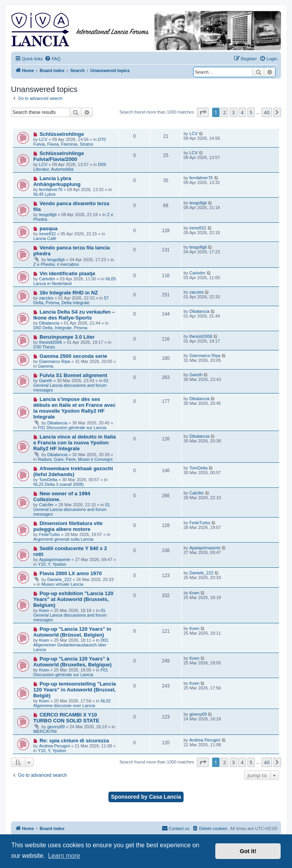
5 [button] (251, 112)
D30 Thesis (44, 347)
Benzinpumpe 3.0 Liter (67, 337)
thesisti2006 (51, 342)
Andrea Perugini (55, 746)
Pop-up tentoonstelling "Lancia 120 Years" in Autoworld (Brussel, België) (75, 690)
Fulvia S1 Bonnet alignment (73, 375)
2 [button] (224, 112)
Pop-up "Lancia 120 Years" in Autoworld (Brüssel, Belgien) (72, 632)
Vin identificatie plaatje (68, 273)
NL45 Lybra (44, 194)
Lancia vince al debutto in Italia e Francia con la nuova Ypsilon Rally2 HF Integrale (75, 443)
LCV (43, 139)
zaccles (46, 298)
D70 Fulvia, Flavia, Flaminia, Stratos (69, 142)
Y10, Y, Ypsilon (52, 564)
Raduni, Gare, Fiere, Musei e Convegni (75, 459)
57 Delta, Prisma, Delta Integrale (71, 300)
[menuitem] (52, 59)
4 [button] (242, 112)
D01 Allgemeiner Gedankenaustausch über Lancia (71, 645)
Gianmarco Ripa (55, 361)
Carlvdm (47, 279)
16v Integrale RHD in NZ (69, 293)
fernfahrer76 (51, 189)
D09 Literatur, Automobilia (69, 167)
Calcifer (46, 505)
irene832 (48, 234)
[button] (203, 112)
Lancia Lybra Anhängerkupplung (57, 181)
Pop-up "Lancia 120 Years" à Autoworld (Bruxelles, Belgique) (72, 662)
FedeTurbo (50, 534)
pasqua (49, 228)
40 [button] (267, 112)
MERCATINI (45, 731)
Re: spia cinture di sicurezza (74, 741)
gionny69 (56, 727)
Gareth (46, 381)
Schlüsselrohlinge (62, 134)
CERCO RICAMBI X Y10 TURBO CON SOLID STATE (66, 718)
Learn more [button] (64, 856)
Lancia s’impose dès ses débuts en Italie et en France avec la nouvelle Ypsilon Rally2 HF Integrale (74, 408)
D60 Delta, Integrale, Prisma (60, 328)
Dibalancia (49, 323)
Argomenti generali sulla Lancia (63, 539)
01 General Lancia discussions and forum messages (71, 385)
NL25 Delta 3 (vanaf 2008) (59, 484)
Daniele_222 (59, 579)
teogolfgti (48, 215)
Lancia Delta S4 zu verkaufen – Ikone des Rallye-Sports (74, 315)
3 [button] (233, 112)
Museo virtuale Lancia (62, 584)
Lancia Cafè (45, 238)
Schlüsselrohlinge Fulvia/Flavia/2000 (59, 156)
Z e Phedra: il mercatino (56, 264)
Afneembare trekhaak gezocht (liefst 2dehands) (73, 471)
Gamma (46, 366)
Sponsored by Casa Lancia (146, 797)
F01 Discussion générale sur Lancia (72, 428)
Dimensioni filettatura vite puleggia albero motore (68, 526)
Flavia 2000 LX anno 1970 (71, 573)
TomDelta (48, 480)
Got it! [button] (248, 851)
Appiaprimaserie (55, 559)
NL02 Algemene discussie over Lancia (72, 703)
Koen (44, 610)
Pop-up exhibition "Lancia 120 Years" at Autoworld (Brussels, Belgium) (73, 599)
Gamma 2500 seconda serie (73, 356)
